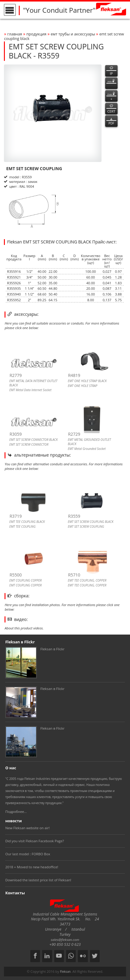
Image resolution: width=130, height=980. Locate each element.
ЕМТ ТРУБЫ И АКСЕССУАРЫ (73, 34)
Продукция (36, 34)
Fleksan (65, 972)
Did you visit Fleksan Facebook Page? (35, 841)
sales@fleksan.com (65, 940)
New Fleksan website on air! (27, 828)
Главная (15, 34)
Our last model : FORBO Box (28, 854)
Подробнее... (16, 812)
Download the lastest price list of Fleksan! (38, 880)
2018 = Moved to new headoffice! (32, 867)
